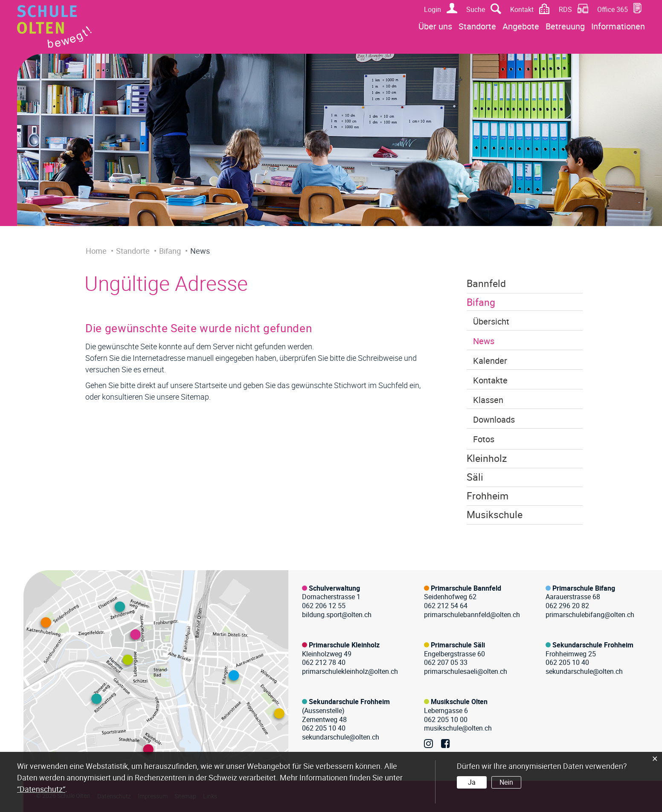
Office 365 (613, 9)
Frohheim (488, 496)
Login (433, 9)
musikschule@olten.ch (458, 728)
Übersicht (491, 321)
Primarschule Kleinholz (344, 645)
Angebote (521, 26)
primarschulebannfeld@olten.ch (472, 615)
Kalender (490, 361)
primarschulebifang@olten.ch (590, 615)
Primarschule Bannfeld (466, 588)
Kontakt (522, 9)
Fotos (484, 439)
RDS (565, 9)
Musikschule (495, 515)
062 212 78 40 (324, 662)
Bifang (481, 302)
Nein (506, 782)
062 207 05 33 (446, 662)
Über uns (435, 26)
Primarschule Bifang (584, 588)
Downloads (494, 419)
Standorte (477, 26)
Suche (476, 9)
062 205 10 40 (567, 662)
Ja (472, 782)
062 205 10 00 (446, 719)
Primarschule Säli (458, 645)
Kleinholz (487, 458)
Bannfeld (486, 283)
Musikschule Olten (459, 702)
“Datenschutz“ (41, 789)
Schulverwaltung (334, 588)
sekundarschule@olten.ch (584, 671)
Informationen (618, 26)
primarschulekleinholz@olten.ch (350, 671)
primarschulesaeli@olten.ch (466, 671)
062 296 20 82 (567, 606)
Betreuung (565, 26)
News (484, 341)
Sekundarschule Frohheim (593, 645)
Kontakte (490, 380)
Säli (475, 477)
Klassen (488, 400)
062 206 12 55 (324, 606)
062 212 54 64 (446, 606)
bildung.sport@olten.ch (337, 615)
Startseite (211, 385)
